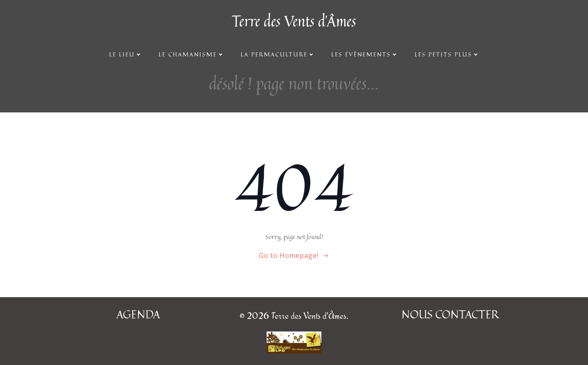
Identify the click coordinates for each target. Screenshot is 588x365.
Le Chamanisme (191, 54)
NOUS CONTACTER (450, 314)
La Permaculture (278, 54)
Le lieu (126, 54)
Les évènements (365, 54)
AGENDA (138, 314)
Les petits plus (447, 54)
